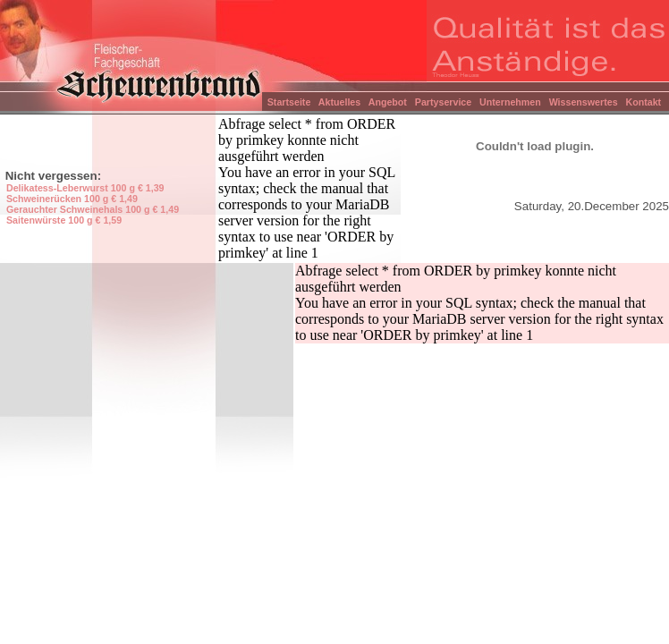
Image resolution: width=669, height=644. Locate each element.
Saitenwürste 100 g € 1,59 (64, 220)
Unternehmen (509, 102)
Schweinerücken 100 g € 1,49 (72, 199)
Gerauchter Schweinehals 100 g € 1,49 (93, 209)
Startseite (288, 102)
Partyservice (442, 102)
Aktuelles (338, 102)
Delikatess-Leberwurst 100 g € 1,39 (85, 188)
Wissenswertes (582, 102)
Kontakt (645, 102)
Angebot (386, 102)
